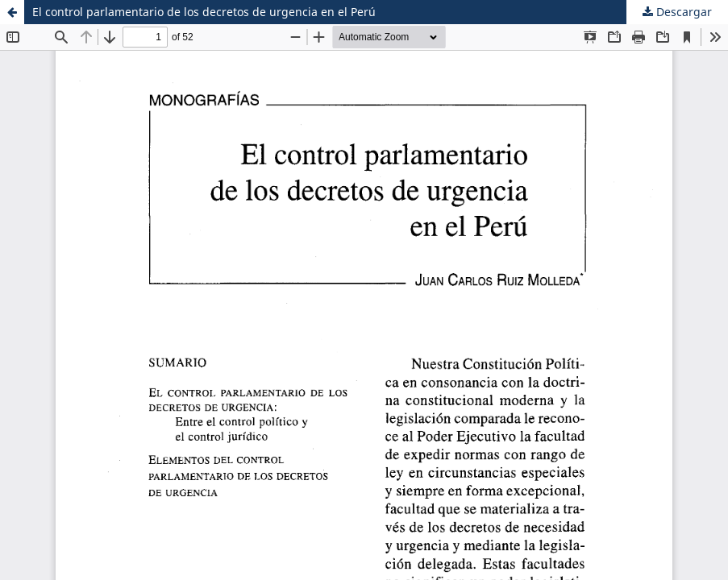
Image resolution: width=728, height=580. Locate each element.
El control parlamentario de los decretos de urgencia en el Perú (204, 12)
